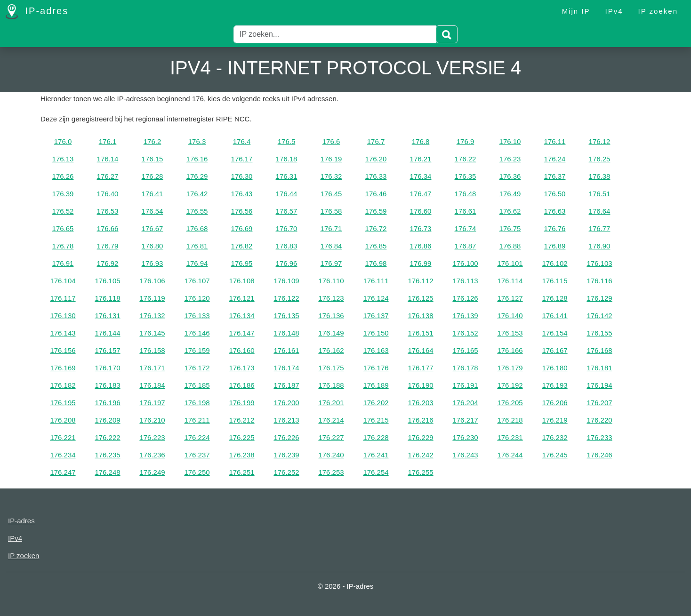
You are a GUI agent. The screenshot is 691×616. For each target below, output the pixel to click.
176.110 (331, 281)
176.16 (197, 159)
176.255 (420, 472)
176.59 (376, 211)
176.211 (197, 420)
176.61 (466, 211)
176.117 (63, 298)
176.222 (107, 437)
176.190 (420, 385)
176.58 (331, 211)
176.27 (108, 176)
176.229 (420, 437)
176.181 (599, 368)
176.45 (331, 194)
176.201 (331, 403)
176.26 (63, 176)
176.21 (421, 159)
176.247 (63, 472)
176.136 (331, 316)
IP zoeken (658, 11)
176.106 (152, 281)
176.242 (420, 455)
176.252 (286, 472)
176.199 (241, 403)
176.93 (153, 263)
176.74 (466, 228)
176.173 (241, 368)
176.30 (242, 176)
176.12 (600, 141)
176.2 (153, 141)
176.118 (107, 298)
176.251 (241, 472)
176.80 (153, 246)
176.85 (376, 246)
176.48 (466, 194)
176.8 (421, 141)
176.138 (420, 316)
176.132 (152, 316)
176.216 (420, 420)
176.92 (108, 263)
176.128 (554, 298)
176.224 (197, 437)
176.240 (331, 455)
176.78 (63, 246)
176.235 (107, 455)
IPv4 (614, 11)
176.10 (510, 141)
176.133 (197, 316)
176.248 (107, 472)
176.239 (286, 455)
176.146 (197, 333)
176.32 (331, 176)
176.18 (287, 159)
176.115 (554, 281)
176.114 (510, 281)
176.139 (465, 316)
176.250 (197, 472)
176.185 (197, 385)
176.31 (287, 176)
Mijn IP (576, 11)
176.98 (376, 263)
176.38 (600, 176)
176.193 (554, 385)
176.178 (465, 368)
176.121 (241, 298)
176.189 (376, 385)
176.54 (153, 211)
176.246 (599, 455)
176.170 (107, 368)
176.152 (465, 333)
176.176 (376, 368)
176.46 (376, 194)
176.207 (599, 403)
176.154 (554, 333)
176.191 (465, 385)
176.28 (153, 176)
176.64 (600, 211)
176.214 (331, 420)
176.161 (286, 350)
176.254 (376, 472)
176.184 (152, 385)
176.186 (241, 385)
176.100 (465, 263)
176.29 (197, 176)
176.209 (107, 420)
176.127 (510, 298)
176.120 (197, 298)
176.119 (152, 298)
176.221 (63, 437)
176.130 (63, 316)
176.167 (554, 350)
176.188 (331, 385)
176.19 (331, 159)
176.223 (152, 437)
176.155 (599, 333)
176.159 (197, 350)
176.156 (63, 350)
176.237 (197, 455)
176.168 (599, 350)
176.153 (510, 333)
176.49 (510, 194)
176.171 (152, 368)
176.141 (554, 316)
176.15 (153, 159)
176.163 (376, 350)
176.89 (555, 246)
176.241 (376, 455)
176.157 (107, 350)
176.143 (63, 333)
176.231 (510, 437)
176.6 (331, 141)
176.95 (242, 263)
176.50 (555, 194)
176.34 (421, 176)
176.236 (152, 455)
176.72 (376, 228)
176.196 (107, 403)
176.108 (241, 281)
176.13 (63, 159)
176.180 (554, 368)
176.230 (465, 437)
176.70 (287, 228)
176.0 (63, 141)
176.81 (197, 246)
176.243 (465, 455)
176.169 (63, 368)
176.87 (466, 246)
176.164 (420, 350)
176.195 (63, 403)
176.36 (510, 176)
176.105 (107, 281)
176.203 (420, 403)
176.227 (331, 437)
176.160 (241, 350)
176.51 (600, 194)
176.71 (331, 228)
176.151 (420, 333)
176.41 (153, 194)
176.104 (63, 281)
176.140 (510, 316)
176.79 (108, 246)
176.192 (510, 385)
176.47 (421, 194)
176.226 (286, 437)
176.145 (152, 333)
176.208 (63, 420)
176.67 (153, 228)
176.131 (107, 316)
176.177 (420, 368)
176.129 (599, 298)
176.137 (376, 316)
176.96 (287, 263)
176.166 (510, 350)
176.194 (599, 385)
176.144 (107, 333)
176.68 (197, 228)
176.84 (331, 246)
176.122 (286, 298)
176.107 (197, 281)
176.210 (152, 420)
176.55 (197, 211)
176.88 (510, 246)
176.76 (555, 228)
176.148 (286, 333)
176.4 (242, 141)
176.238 (241, 455)
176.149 (331, 333)
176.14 (108, 159)
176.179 (510, 368)
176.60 (421, 211)
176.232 (554, 437)
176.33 (376, 176)
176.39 (63, 194)
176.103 (599, 263)
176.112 (420, 281)
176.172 (197, 368)
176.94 (197, 263)
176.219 (554, 420)
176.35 (466, 176)
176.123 (331, 298)
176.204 (465, 403)
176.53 (108, 211)
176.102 (554, 263)
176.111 (376, 281)
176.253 (331, 472)
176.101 (510, 263)
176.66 (108, 228)
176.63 (555, 211)
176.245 (554, 455)
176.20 (376, 159)
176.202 (376, 403)
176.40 (108, 194)
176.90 (600, 246)
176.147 (241, 333)
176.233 (599, 437)
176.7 (376, 141)
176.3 (197, 141)
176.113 (465, 281)
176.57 (287, 211)
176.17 (242, 159)
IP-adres (37, 12)
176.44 (287, 194)
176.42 (197, 194)
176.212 (241, 420)
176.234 (63, 455)
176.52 (63, 211)
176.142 (599, 316)
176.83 (287, 246)
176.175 (331, 368)
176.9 (466, 141)
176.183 (107, 385)
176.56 (242, 211)
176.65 (63, 228)
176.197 (152, 403)
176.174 (286, 368)
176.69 (242, 228)
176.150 (376, 333)
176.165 (465, 350)
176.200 (286, 403)
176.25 (600, 159)
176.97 (331, 263)
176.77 (600, 228)
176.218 (510, 420)
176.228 (376, 437)
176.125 (420, 298)
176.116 (599, 281)
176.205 (510, 403)
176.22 (466, 159)
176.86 (421, 246)
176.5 (287, 141)
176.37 (555, 176)
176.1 (108, 141)
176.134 (241, 316)
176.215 (376, 420)
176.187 (286, 385)
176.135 (286, 316)
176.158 (152, 350)
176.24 (555, 159)
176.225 (241, 437)
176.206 (554, 403)
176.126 (465, 298)
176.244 (510, 455)
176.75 (510, 228)
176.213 (286, 420)
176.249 (152, 472)
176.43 (242, 194)
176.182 (63, 385)
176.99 (421, 263)
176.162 (331, 350)
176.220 (599, 420)
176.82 (242, 246)
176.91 (63, 263)
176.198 (197, 403)
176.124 (376, 298)
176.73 (421, 228)
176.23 (510, 159)
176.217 (465, 420)
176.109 (286, 281)
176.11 (555, 141)
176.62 (510, 211)
